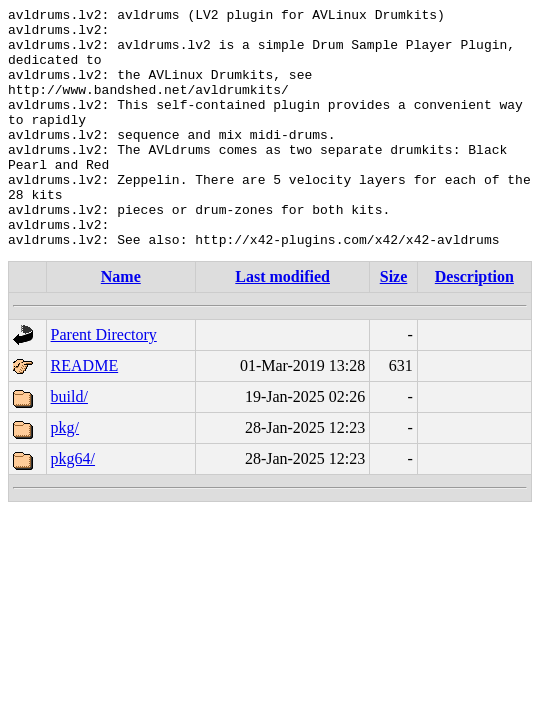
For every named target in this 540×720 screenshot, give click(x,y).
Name (121, 324)
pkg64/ (73, 506)
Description (474, 324)
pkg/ (65, 475)
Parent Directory (104, 382)
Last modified (282, 324)
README (85, 413)
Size (394, 324)
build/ (69, 444)
